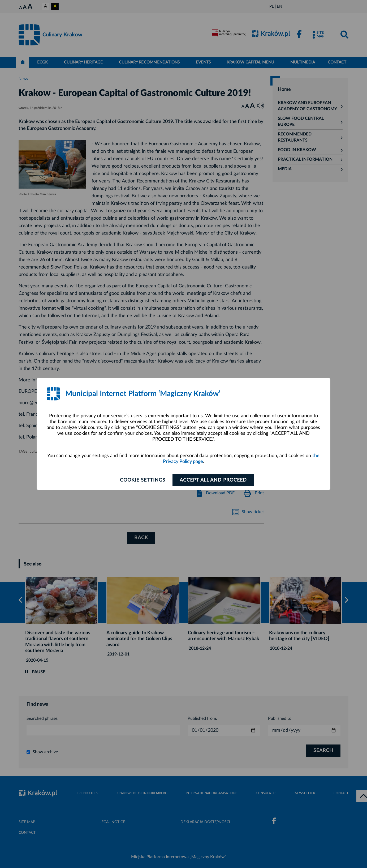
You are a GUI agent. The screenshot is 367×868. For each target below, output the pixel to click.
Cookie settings (143, 480)
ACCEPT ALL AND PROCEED (213, 480)
